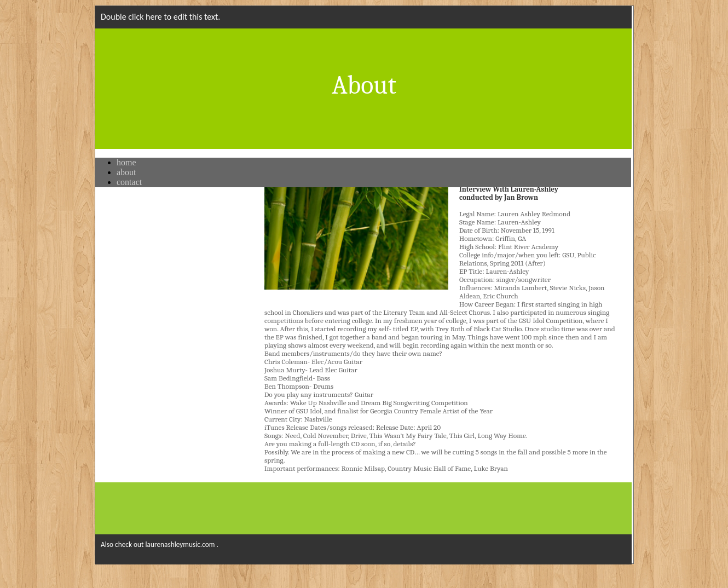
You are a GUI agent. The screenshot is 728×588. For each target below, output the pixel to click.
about (126, 172)
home (126, 162)
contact (129, 182)
